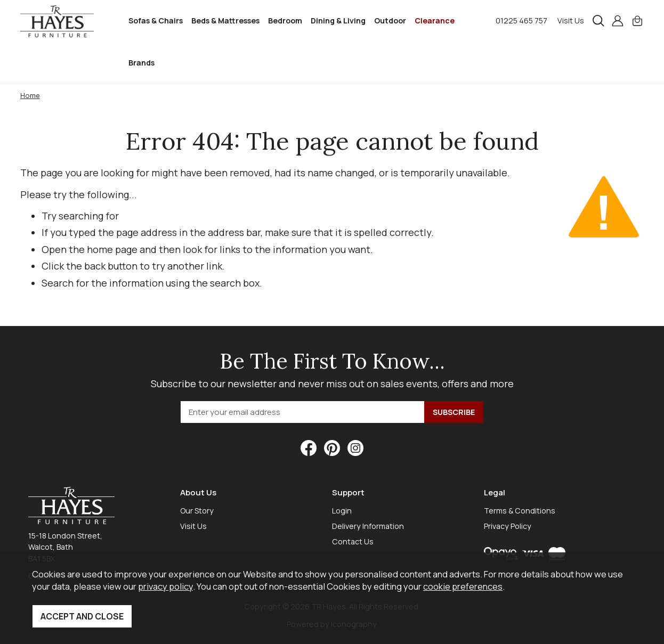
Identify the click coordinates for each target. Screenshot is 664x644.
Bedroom (285, 21)
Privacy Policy (508, 526)
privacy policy (165, 586)
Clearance (435, 21)
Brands (141, 63)
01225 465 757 (521, 21)
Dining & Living (338, 21)
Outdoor (390, 21)
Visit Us (571, 21)
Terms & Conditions (520, 511)
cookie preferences (463, 586)
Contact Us (353, 541)
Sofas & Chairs (156, 21)
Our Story (197, 511)
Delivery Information (368, 526)
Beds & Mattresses (225, 21)
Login (342, 511)
